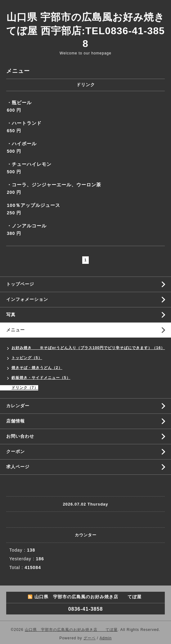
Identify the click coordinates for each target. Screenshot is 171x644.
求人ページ (18, 467)
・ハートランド (24, 123)
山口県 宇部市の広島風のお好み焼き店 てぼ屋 (71, 630)
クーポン (16, 451)
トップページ (20, 284)
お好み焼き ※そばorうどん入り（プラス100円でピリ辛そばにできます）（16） (88, 348)
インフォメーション (27, 299)
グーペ (90, 638)
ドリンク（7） (25, 388)
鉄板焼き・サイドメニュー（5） (41, 378)
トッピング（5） (27, 358)
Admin (106, 638)
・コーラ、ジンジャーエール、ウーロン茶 (54, 185)
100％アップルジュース (34, 205)
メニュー (16, 330)
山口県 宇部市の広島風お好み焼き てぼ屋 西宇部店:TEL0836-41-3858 (85, 30)
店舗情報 (16, 421)
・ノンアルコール (27, 226)
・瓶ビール (19, 103)
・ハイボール (22, 144)
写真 (11, 315)
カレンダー (18, 406)
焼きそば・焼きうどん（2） (37, 368)
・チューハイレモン (29, 164)
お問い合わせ (20, 436)
